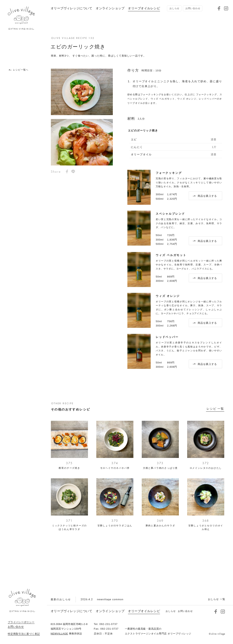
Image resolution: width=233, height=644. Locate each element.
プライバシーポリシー (21, 622)
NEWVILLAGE (59, 634)
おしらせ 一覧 (217, 599)
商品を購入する (205, 196)
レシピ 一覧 (215, 409)
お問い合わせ (16, 627)
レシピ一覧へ (19, 70)
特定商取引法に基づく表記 (24, 634)
